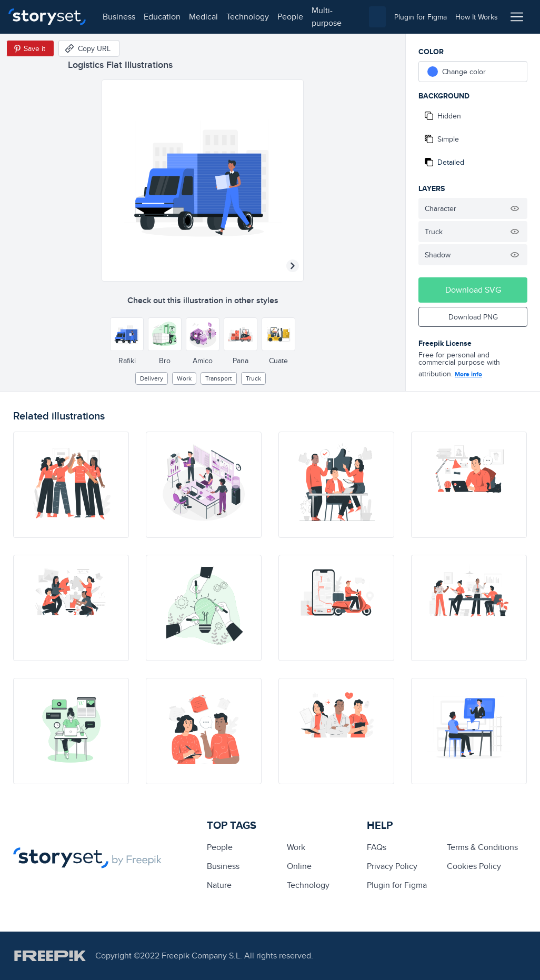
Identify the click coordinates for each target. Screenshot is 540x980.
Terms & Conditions (482, 847)
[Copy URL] (89, 48)
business (119, 17)
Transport (219, 378)
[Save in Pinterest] (30, 48)
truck (253, 378)
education (162, 17)
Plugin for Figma (397, 885)
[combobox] (377, 17)
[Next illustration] (293, 266)
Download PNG (473, 317)
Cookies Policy (474, 866)
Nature (219, 885)
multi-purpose (327, 17)
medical (203, 17)
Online (299, 866)
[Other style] (127, 334)
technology (248, 17)
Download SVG (473, 290)
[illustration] (71, 485)
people (290, 17)
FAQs (377, 847)
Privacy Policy (392, 866)
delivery (152, 378)
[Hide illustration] (515, 208)
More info (468, 374)
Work (184, 378)
